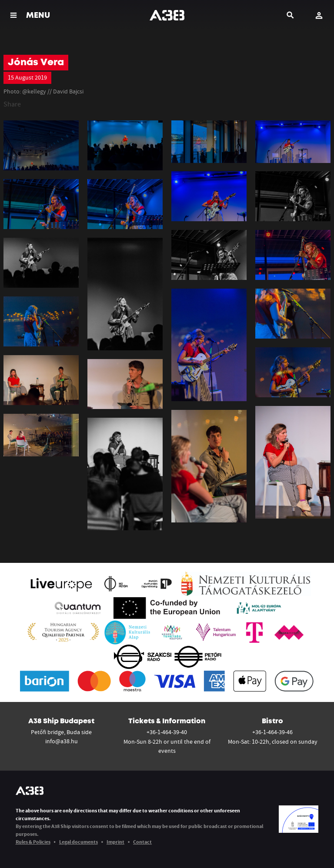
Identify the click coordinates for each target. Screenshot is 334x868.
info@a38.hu (62, 741)
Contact (142, 842)
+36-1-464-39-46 (272, 732)
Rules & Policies (33, 842)
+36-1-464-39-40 (167, 732)
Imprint (115, 842)
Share (12, 104)
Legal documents (78, 842)
